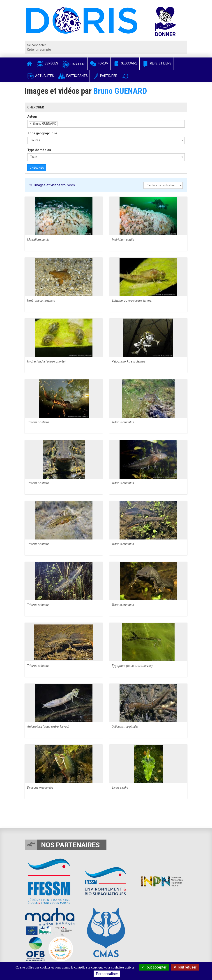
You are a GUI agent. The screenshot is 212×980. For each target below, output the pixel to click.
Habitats (74, 64)
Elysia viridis (120, 787)
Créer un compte (39, 50)
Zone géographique (42, 133)
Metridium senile (38, 240)
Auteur (32, 117)
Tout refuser (185, 967)
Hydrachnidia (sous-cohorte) (46, 361)
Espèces (47, 63)
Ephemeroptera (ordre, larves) (132, 301)
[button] (125, 76)
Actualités (40, 76)
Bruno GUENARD (120, 91)
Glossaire (125, 63)
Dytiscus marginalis (125, 727)
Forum (99, 63)
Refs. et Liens (156, 63)
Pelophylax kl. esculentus (128, 361)
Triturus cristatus (38, 422)
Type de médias (39, 150)
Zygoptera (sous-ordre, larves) (132, 666)
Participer (104, 76)
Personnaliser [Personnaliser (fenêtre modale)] (107, 974)
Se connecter (37, 45)
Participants (73, 76)
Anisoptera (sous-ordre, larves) (48, 727)
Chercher (37, 168)
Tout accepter (154, 967)
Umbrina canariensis (41, 301)
